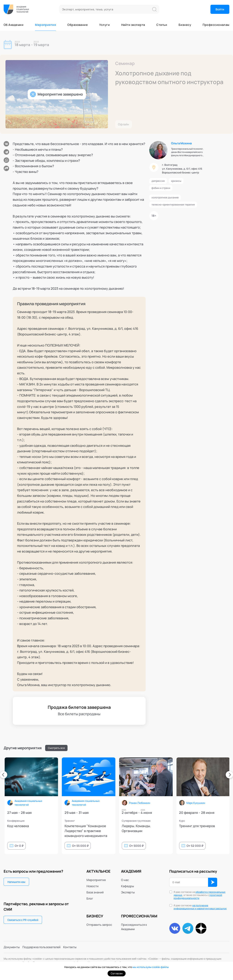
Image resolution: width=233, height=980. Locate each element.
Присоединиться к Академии (134, 927)
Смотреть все (56, 748)
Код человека (161, 826)
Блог (90, 898)
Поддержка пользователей (41, 947)
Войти (220, 9)
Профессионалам (216, 25)
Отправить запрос (99, 925)
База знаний (95, 892)
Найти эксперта (133, 25)
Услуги (104, 25)
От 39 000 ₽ (109, 846)
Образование (78, 25)
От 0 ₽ (162, 846)
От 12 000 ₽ (51, 846)
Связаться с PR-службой (23, 920)
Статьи (162, 25)
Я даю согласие (200, 907)
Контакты (70, 947)
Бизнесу (185, 25)
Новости (92, 886)
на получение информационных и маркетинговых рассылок (200, 907)
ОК (213, 882)
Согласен (117, 973)
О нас (125, 880)
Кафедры (128, 886)
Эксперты (128, 892)
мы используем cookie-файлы (151, 967)
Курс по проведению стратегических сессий (111, 828)
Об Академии (14, 25)
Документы (12, 947)
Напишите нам (16, 882)
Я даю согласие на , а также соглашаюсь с (200, 895)
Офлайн (124, 124)
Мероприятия (45, 25)
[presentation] (4, 775)
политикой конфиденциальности (198, 897)
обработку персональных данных (200, 893)
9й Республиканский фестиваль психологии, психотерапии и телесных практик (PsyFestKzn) (56, 831)
